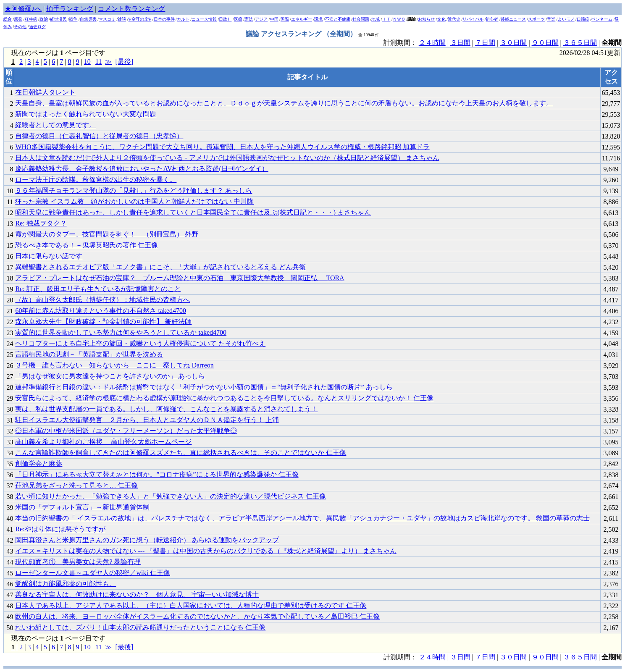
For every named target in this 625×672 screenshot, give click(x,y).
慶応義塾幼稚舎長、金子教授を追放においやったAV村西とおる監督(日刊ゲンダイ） (142, 169)
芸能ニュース (513, 19)
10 (87, 62)
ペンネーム (602, 19)
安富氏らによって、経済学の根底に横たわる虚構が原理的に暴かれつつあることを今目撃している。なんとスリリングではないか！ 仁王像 (224, 398)
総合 (8, 19)
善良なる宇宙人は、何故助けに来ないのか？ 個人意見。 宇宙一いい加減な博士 (137, 595)
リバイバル (473, 19)
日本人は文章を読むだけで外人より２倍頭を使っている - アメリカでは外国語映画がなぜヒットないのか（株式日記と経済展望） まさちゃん (227, 158)
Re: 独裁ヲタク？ (41, 223)
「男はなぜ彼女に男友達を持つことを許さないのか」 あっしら (110, 376)
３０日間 (513, 43)
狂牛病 (31, 19)
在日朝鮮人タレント (45, 92)
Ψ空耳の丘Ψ (140, 19)
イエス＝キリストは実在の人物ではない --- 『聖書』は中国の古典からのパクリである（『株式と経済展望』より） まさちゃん (206, 551)
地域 (376, 19)
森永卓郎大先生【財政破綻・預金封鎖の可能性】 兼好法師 (103, 322)
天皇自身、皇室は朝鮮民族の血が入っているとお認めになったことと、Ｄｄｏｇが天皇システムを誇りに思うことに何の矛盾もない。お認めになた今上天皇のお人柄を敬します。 (284, 103)
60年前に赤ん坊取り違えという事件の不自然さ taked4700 (101, 311)
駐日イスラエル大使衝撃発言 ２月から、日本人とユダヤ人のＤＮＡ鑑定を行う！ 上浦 (147, 420)
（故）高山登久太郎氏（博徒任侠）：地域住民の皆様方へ (102, 300)
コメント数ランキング (131, 9)
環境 (318, 19)
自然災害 (88, 19)
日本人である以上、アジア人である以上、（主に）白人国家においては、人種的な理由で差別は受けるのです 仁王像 (191, 605)
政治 (44, 19)
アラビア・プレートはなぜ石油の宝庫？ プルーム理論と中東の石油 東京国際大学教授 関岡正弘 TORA (180, 278)
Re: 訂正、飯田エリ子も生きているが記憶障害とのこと (98, 289)
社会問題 (361, 19)
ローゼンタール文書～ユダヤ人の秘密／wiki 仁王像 (92, 573)
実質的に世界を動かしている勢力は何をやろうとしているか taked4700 (121, 332)
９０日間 (545, 43)
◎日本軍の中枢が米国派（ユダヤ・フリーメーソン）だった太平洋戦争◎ (126, 431)
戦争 (73, 19)
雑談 (122, 19)
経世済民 (58, 19)
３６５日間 (580, 43)
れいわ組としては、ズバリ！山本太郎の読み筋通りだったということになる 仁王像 (140, 627)
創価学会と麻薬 (39, 463)
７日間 (485, 43)
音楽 (551, 19)
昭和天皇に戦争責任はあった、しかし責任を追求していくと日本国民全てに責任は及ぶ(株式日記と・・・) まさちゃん (193, 212)
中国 (274, 19)
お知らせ (426, 19)
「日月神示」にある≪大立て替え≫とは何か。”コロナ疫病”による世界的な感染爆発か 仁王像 (157, 474)
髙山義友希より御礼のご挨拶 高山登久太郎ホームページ (103, 442)
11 (98, 62)
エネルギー (302, 19)
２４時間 (432, 43)
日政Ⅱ (225, 19)
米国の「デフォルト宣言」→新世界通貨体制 (82, 507)
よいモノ (566, 19)
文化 (441, 19)
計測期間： (401, 657)
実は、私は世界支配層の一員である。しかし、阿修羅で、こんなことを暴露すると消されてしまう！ (166, 409)
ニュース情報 (204, 19)
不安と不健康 (338, 19)
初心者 (492, 19)
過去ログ (37, 27)
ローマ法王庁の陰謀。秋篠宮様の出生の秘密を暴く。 (96, 180)
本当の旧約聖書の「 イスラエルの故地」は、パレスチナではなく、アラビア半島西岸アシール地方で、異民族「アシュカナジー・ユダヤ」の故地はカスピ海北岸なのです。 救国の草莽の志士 (302, 518)
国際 (285, 19)
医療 (238, 19)
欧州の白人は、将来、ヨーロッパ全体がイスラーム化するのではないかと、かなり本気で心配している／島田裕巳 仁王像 (197, 616)
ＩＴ (386, 19)
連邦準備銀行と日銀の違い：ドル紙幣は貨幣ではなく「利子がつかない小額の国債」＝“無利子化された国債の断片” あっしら (204, 387)
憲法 (249, 19)
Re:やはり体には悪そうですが (60, 529)
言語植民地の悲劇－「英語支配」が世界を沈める (89, 354)
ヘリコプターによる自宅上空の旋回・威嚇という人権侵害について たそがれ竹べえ (140, 343)
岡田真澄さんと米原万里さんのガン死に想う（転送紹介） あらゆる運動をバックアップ (147, 540)
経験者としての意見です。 (55, 125)
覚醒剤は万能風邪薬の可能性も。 (66, 584)
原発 (18, 19)
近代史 (454, 19)
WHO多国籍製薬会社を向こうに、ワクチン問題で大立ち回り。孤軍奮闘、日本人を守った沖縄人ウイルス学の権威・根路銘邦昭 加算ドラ (222, 147)
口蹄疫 (583, 19)
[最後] (124, 62)
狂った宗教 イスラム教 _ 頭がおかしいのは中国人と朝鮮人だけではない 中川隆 (134, 201)
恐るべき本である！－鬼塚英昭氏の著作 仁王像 (87, 245)
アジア (261, 19)
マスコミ (107, 19)
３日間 (460, 43)
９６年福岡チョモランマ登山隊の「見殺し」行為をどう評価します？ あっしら (134, 190)
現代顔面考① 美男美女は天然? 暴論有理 (78, 562)
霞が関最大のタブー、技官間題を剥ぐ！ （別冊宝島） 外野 (107, 234)
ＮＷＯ (399, 19)
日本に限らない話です (49, 256)
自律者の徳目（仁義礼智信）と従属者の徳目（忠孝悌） (99, 136)
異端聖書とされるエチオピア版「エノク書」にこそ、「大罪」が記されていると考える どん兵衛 (160, 267)
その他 (20, 27)
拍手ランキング (70, 9)
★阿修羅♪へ (23, 9)
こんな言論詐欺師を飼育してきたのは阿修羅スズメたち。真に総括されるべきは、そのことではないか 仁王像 (181, 453)
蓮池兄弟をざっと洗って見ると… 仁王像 (76, 485)
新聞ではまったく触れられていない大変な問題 (86, 114)
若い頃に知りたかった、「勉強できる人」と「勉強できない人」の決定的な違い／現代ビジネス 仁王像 (171, 496)
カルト (183, 19)
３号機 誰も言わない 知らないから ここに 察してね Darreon (114, 365)
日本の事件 (164, 19)
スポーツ (536, 19)
